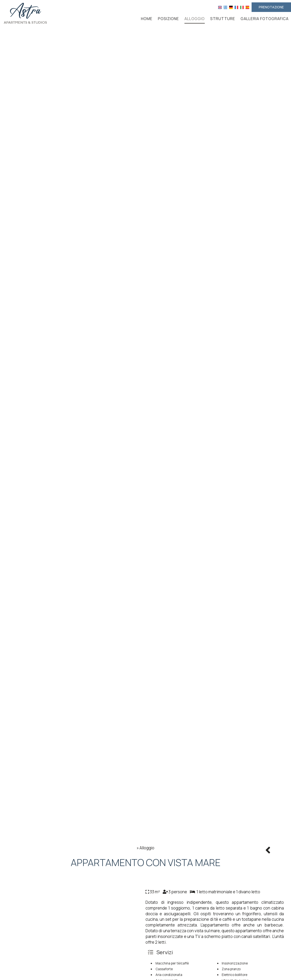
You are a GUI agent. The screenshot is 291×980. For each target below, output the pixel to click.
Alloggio (195, 19)
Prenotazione (271, 7)
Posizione (168, 19)
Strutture (223, 19)
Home (147, 19)
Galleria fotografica (265, 19)
